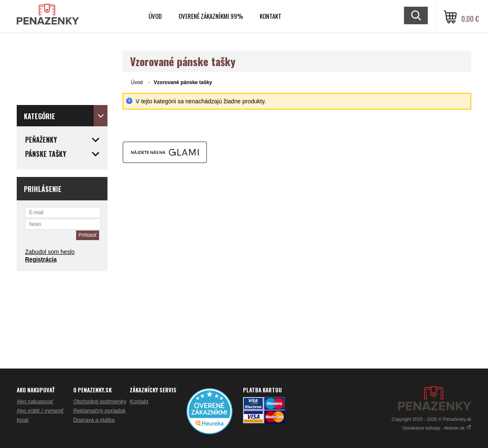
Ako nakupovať (35, 401)
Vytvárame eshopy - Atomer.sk (437, 428)
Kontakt (271, 16)
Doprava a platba (94, 420)
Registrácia (41, 259)
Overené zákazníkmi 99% (211, 16)
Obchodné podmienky (100, 401)
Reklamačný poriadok (99, 411)
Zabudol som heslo (50, 252)
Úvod (155, 16)
